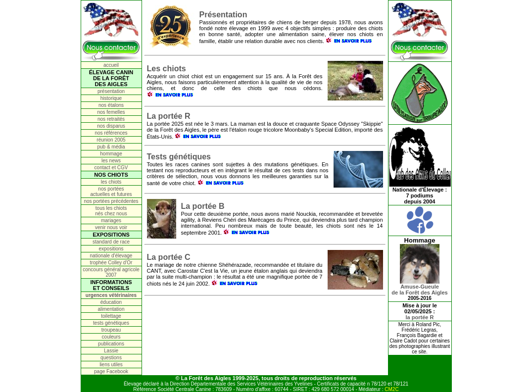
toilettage (111, 316)
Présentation (223, 15)
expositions (111, 249)
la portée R (420, 317)
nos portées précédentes (111, 201)
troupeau (111, 330)
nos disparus (111, 126)
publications (111, 344)
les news (111, 161)
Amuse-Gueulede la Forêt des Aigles (419, 287)
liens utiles (111, 365)
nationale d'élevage (111, 256)
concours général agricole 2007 (111, 272)
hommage (111, 154)
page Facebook (111, 371)
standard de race (111, 242)
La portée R (169, 116)
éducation (111, 302)
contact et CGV (111, 168)
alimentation (111, 309)
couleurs (111, 337)
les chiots (111, 182)
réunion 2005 (111, 140)
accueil (111, 65)
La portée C (169, 257)
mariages (111, 220)
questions (111, 358)
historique (111, 98)
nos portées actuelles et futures (111, 192)
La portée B (203, 206)
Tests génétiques (179, 157)
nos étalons (111, 105)
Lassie (111, 351)
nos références (111, 133)
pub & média (111, 147)
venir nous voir (111, 227)
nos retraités (111, 119)
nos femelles (111, 112)
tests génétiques (111, 323)
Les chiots (167, 69)
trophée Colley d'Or (111, 263)
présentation (111, 91)
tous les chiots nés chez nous (111, 211)
